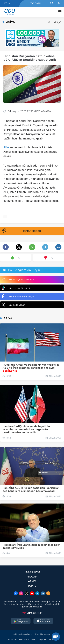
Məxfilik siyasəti (43, 634)
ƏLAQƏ (32, 577)
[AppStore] (43, 621)
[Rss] (48, 594)
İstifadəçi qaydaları (22, 634)
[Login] (59, 3)
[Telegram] (37, 594)
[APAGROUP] (32, 613)
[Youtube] (32, 594)
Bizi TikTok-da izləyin (16, 288)
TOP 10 (32, 586)
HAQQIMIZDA (32, 572)
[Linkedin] (43, 594)
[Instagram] (21, 594)
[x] (27, 594)
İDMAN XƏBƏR (21, 231)
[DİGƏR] (59, 12)
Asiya (58, 22)
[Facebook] (16, 594)
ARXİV (32, 581)
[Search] (52, 3)
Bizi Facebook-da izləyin (18, 296)
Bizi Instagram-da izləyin (18, 279)
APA (6, 147)
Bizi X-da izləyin (13, 305)
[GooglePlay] (21, 621)
